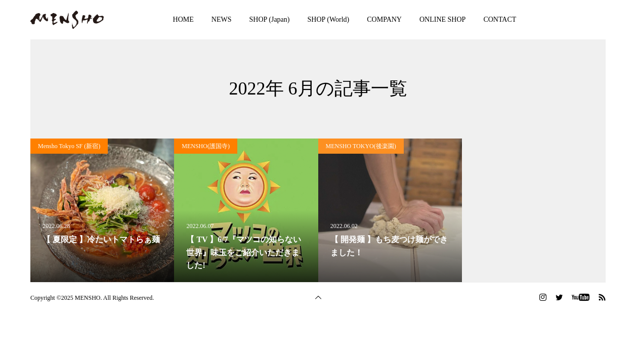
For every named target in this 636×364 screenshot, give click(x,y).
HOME (183, 19)
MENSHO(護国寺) (206, 146)
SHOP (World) (329, 19)
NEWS (222, 19)
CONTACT (500, 19)
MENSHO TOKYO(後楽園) (361, 146)
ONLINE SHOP (442, 19)
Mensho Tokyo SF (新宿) (69, 146)
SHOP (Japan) (270, 19)
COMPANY (384, 19)
